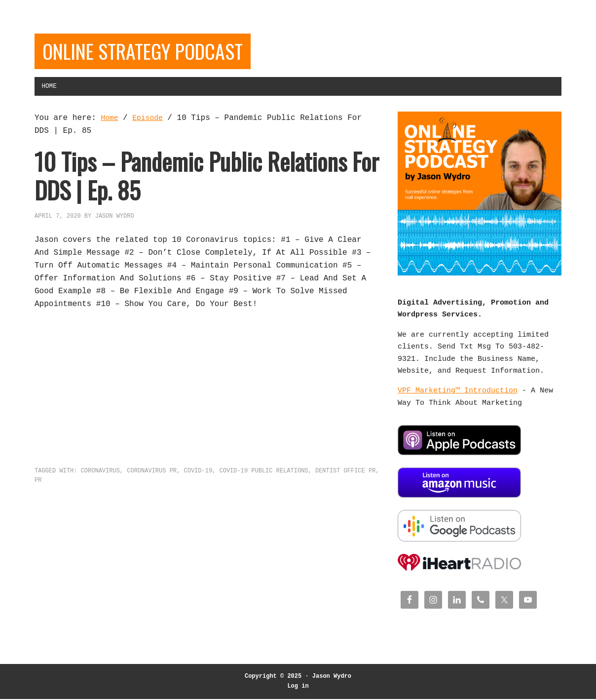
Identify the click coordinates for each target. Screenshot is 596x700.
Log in (298, 687)
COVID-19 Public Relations (263, 477)
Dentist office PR (345, 477)
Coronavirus (100, 477)
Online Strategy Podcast (163, 53)
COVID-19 (198, 477)
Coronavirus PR (152, 477)
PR (38, 486)
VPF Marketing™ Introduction (458, 398)
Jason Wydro (332, 678)
